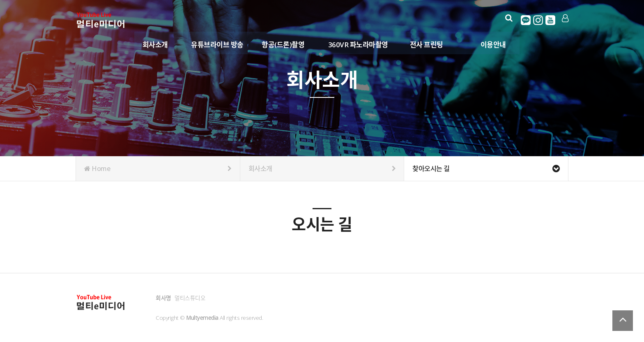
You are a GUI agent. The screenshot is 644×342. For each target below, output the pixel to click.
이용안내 (494, 45)
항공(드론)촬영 (283, 45)
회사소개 (156, 45)
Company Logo (101, 21)
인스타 (538, 20)
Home (158, 169)
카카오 (526, 20)
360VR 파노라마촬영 (359, 45)
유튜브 (551, 20)
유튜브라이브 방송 (218, 45)
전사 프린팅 (427, 45)
